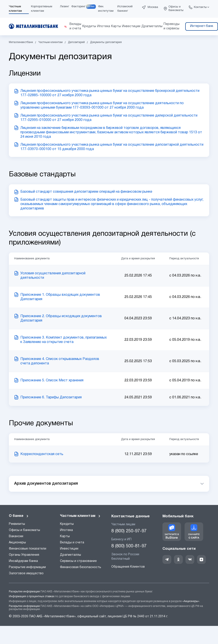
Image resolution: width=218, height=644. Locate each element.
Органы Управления (24, 555)
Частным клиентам (80, 516)
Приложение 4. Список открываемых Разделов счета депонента (60, 361)
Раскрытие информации (27, 567)
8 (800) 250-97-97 (129, 531)
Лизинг (65, 7)
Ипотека (66, 530)
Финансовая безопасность (81, 567)
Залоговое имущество (26, 573)
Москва (153, 7)
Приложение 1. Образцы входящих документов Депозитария (60, 297)
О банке (19, 516)
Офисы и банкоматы (176, 9)
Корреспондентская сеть (42, 454)
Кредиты (67, 524)
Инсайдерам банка (23, 561)
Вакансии (16, 536)
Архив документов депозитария (46, 484)
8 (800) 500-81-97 (129, 546)
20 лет (91, 7)
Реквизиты (17, 524)
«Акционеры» (191, 601)
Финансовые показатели (28, 549)
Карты (65, 536)
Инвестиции (69, 549)
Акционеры (17, 543)
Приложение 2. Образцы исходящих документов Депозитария (61, 318)
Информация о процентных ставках (32, 596)
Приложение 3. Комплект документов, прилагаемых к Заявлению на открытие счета (64, 340)
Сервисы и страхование (78, 561)
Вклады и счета (72, 543)
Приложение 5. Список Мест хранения (52, 380)
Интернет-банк (202, 26)
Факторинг (78, 7)
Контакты (200, 7)
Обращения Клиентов (128, 567)
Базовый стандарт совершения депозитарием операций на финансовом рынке (86, 192)
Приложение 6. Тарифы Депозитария (51, 397)
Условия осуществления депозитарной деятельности (53, 276)
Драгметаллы (70, 555)
